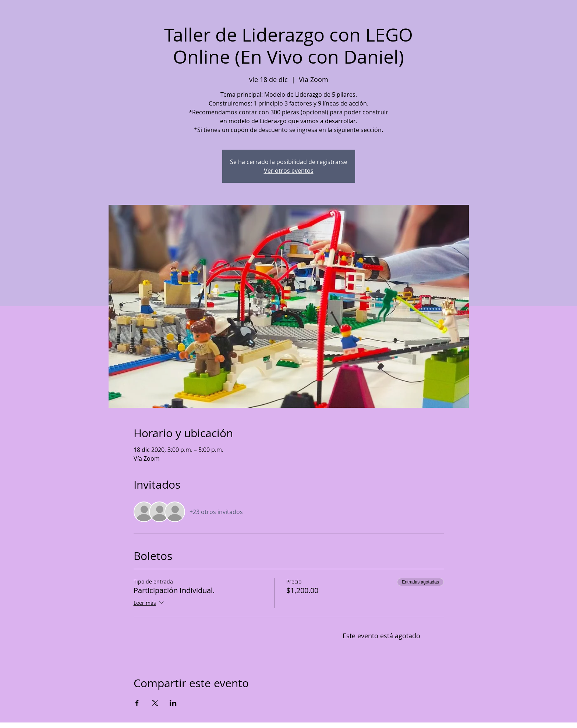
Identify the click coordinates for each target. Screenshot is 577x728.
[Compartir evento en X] (155, 703)
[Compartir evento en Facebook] (137, 703)
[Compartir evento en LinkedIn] (173, 703)
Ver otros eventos (289, 171)
